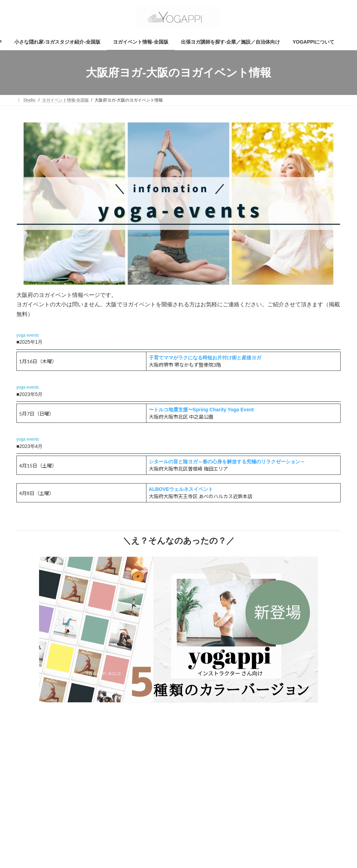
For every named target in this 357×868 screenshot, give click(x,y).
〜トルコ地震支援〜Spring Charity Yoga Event (201, 410)
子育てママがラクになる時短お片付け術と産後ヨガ (205, 358)
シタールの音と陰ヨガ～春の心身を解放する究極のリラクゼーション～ (227, 462)
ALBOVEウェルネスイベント (181, 489)
